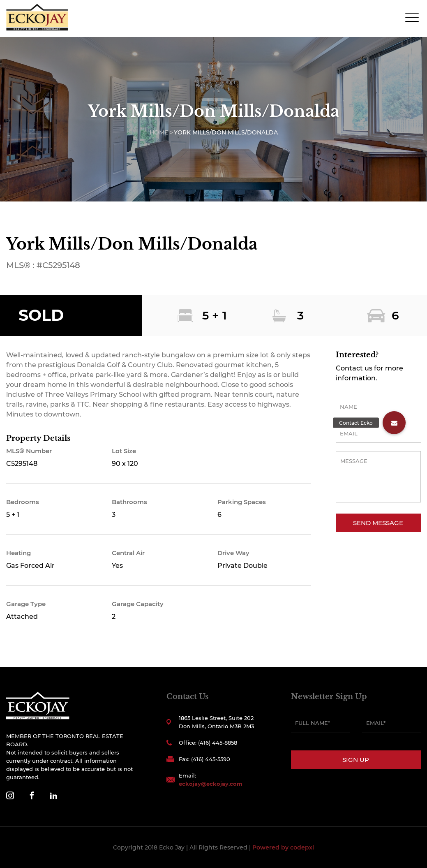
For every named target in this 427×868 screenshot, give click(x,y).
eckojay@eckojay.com (211, 784)
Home (159, 132)
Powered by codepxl (283, 847)
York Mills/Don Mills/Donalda (226, 132)
